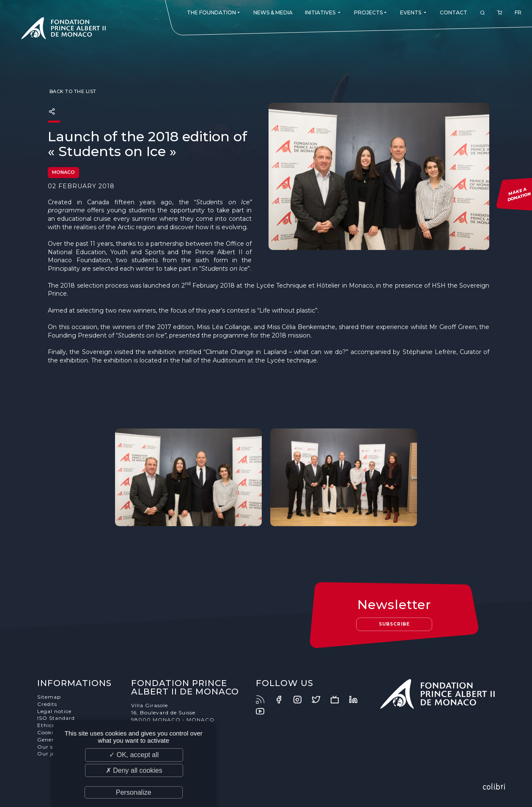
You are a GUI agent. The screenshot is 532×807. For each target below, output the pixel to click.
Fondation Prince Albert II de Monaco (63, 30)
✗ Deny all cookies (134, 770)
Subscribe (394, 624)
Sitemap (49, 697)
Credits (47, 704)
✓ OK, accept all (134, 755)
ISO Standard (56, 718)
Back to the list (72, 91)
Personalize (134, 792)
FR (518, 12)
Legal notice (54, 711)
